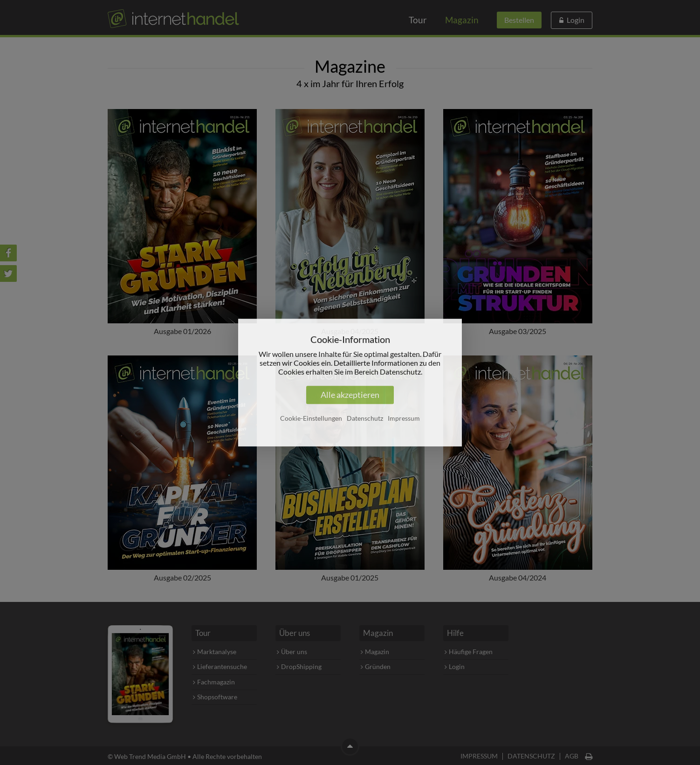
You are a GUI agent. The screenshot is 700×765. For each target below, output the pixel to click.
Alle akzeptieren (350, 395)
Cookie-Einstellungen (311, 418)
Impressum (404, 418)
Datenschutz (365, 418)
